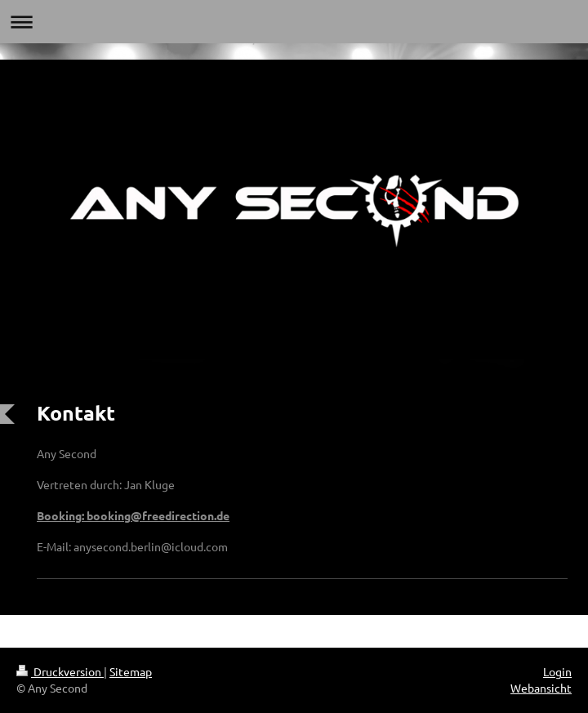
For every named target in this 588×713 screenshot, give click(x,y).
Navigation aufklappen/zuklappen (294, 22)
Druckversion (60, 671)
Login (557, 671)
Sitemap (131, 671)
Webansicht (541, 688)
